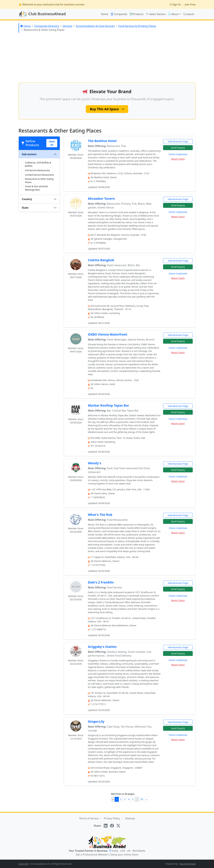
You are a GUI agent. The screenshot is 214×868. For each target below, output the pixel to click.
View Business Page (178, 141)
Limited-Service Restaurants (40, 175)
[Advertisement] (107, 58)
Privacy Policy (112, 818)
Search (189, 14)
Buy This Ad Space (107, 109)
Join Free (190, 4)
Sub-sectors (29, 154)
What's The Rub (100, 515)
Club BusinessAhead (42, 14)
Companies (119, 14)
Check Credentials (178, 154)
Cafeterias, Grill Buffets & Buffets (38, 164)
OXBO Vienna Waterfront (108, 334)
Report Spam (178, 159)
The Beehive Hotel (102, 141)
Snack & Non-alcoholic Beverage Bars (37, 188)
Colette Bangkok (101, 260)
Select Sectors (156, 14)
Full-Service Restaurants (38, 170)
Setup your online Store (124, 855)
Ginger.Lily (96, 721)
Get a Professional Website (92, 855)
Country (27, 199)
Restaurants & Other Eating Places (39, 181)
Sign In (175, 4)
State (25, 208)
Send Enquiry (178, 148)
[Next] (146, 799)
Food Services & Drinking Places (137, 26)
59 (142, 799)
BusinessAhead (188, 864)
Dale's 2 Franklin (101, 582)
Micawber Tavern (101, 199)
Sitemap (130, 818)
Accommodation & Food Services (95, 26)
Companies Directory (47, 26)
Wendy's (95, 463)
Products (137, 14)
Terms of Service (89, 818)
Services (67, 26)
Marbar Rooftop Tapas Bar (108, 405)
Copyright (24, 864)
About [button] (173, 14)
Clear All (52, 143)
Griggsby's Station (102, 647)
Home (105, 14)
